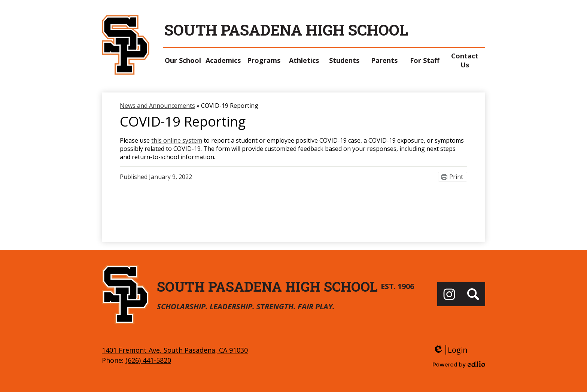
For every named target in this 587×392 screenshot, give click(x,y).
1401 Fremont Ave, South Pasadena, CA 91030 (175, 350)
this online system (177, 140)
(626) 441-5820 (148, 360)
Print (456, 177)
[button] (183, 60)
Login (450, 350)
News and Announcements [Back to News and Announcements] (157, 106)
